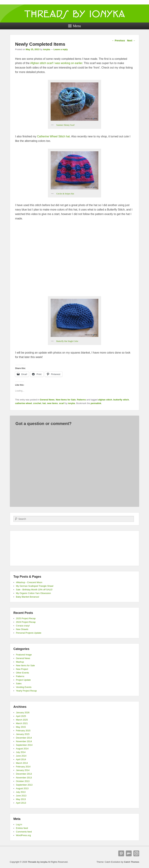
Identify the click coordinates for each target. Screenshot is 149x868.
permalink (96, 403)
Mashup (20, 662)
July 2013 (21, 792)
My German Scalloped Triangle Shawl (35, 586)
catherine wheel (24, 403)
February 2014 (23, 767)
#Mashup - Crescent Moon (29, 582)
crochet (37, 403)
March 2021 (22, 723)
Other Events (22, 673)
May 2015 (21, 727)
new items (52, 403)
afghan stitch (105, 400)
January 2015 (23, 734)
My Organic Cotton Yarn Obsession (33, 593)
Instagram (136, 853)
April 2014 (21, 759)
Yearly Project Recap (26, 691)
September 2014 (24, 745)
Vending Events (24, 687)
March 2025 (22, 720)
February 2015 (23, 731)
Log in (19, 824)
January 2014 (23, 770)
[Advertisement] (74, 548)
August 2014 (22, 749)
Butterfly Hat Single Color (67, 341)
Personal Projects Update (29, 633)
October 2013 (23, 781)
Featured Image (24, 655)
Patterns (81, 400)
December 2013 (24, 774)
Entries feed (22, 828)
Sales (19, 683)
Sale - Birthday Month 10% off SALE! (34, 590)
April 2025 (21, 716)
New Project (22, 669)
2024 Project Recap (26, 622)
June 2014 (21, 756)
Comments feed (24, 832)
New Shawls (22, 629)
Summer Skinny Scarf (65, 125)
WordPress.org (23, 835)
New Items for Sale (66, 400)
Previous (118, 41)
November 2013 (24, 778)
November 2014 (24, 741)
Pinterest (121, 853)
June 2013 (21, 796)
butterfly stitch (121, 400)
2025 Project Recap (26, 618)
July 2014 (21, 752)
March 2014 (22, 763)
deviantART (129, 853)
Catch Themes (132, 862)
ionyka (47, 49)
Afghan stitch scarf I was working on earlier (56, 63)
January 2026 (23, 713)
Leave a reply (61, 49)
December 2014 (24, 738)
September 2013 (24, 785)
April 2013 (21, 803)
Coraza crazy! (23, 626)
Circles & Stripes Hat (65, 194)
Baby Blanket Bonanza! (28, 597)
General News (47, 400)
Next (131, 41)
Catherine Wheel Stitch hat (53, 136)
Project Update (23, 680)
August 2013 (22, 788)
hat (44, 403)
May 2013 (21, 799)
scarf (62, 403)
